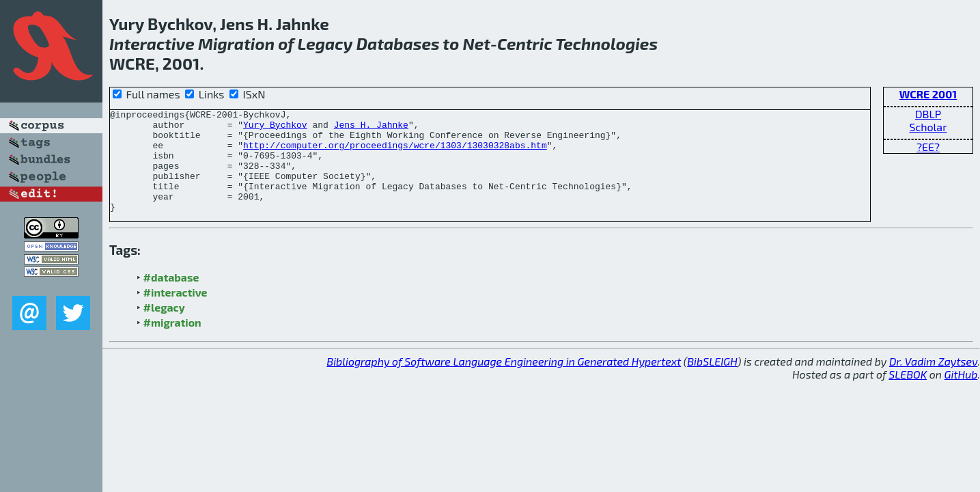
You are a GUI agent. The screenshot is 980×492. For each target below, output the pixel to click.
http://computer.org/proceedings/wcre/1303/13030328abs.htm (395, 153)
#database (171, 298)
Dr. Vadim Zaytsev (933, 382)
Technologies (606, 43)
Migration (236, 43)
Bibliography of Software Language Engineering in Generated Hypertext (504, 382)
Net (477, 43)
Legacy (325, 43)
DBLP (928, 114)
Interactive (152, 43)
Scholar (928, 127)
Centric (525, 43)
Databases (398, 43)
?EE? (928, 147)
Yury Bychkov (275, 128)
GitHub (961, 395)
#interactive (176, 313)
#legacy (164, 328)
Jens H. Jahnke (371, 128)
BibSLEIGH (712, 382)
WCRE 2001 (928, 94)
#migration (172, 343)
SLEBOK (908, 395)
